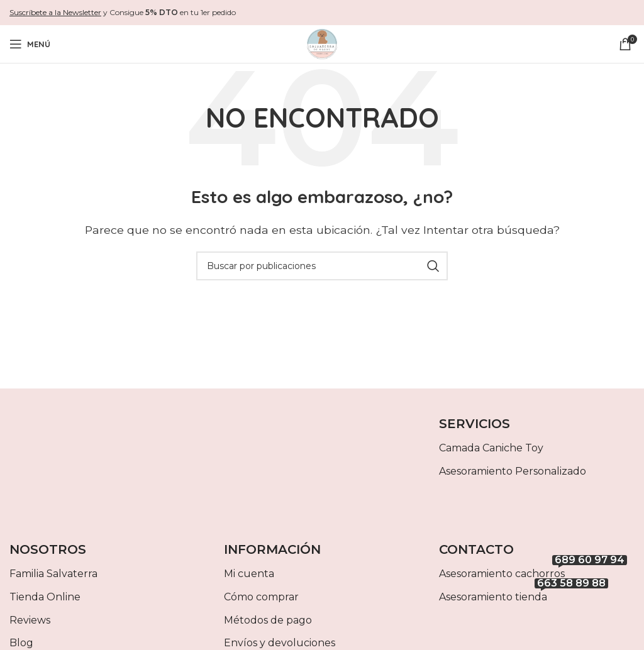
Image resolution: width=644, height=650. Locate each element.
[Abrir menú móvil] (30, 44)
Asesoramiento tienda (524, 594)
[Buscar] (322, 266)
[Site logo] (322, 43)
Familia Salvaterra (53, 574)
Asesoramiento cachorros (533, 571)
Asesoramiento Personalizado (513, 471)
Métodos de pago (268, 620)
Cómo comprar (261, 597)
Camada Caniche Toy (491, 448)
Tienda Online (45, 597)
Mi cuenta (249, 574)
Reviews (30, 620)
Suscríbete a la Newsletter (55, 12)
